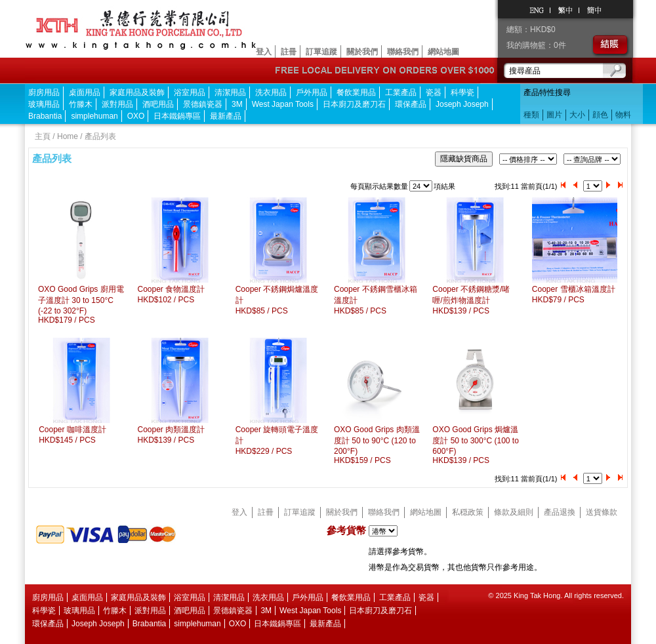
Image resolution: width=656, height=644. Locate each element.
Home (68, 136)
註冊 (289, 52)
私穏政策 (468, 512)
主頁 (43, 136)
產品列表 (100, 136)
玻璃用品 (44, 104)
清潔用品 (230, 92)
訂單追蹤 (321, 52)
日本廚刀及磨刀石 (354, 104)
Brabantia (45, 116)
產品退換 (560, 512)
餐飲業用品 (356, 92)
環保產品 (411, 104)
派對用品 (117, 104)
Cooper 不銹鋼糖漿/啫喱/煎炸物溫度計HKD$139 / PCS (471, 300)
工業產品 (401, 92)
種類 (531, 115)
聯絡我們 (403, 52)
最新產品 (226, 116)
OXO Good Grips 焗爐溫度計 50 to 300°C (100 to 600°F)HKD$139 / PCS (476, 445)
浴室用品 (190, 92)
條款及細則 (514, 512)
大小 (577, 115)
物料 (623, 115)
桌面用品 (85, 92)
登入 (264, 52)
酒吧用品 (158, 104)
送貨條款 (602, 512)
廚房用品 (44, 92)
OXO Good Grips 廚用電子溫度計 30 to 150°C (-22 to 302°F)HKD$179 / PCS (81, 305)
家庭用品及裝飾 (137, 92)
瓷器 (434, 92)
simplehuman (94, 116)
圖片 (554, 115)
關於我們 (362, 52)
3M (237, 104)
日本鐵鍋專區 (177, 116)
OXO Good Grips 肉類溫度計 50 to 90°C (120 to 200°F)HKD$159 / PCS (377, 445)
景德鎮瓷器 (203, 104)
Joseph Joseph (462, 104)
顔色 (600, 115)
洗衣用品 (271, 92)
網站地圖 (443, 52)
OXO (136, 116)
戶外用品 (312, 92)
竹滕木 (81, 104)
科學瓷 (462, 92)
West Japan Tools (283, 104)
